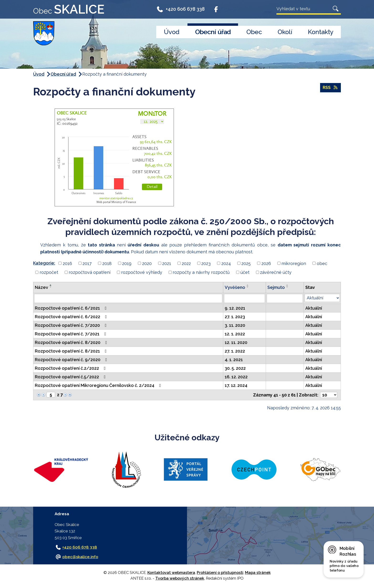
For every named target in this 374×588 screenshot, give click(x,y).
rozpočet (49, 272)
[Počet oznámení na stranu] (329, 395)
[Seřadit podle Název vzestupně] (51, 285)
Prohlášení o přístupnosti (220, 573)
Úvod (172, 32)
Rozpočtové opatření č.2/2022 (71, 368)
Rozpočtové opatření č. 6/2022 (72, 317)
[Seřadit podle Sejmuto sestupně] (287, 287)
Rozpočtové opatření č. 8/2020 (72, 342)
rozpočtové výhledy (142, 272)
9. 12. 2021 (235, 308)
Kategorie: (44, 263)
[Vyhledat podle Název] (128, 298)
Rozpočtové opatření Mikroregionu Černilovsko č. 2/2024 (99, 385)
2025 (246, 263)
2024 (226, 263)
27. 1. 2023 (235, 317)
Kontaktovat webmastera (171, 573)
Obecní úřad (213, 32)
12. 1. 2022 (235, 334)
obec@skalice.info (80, 557)
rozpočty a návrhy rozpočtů (201, 272)
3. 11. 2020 (235, 325)
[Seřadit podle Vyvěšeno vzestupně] (248, 285)
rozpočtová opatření (90, 272)
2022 (186, 263)
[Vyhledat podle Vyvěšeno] (244, 298)
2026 (266, 263)
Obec (254, 32)
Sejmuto (276, 287)
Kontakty (321, 32)
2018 (107, 263)
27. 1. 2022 (235, 351)
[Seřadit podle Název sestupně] (51, 287)
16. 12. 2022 (236, 377)
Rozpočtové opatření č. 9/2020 (72, 360)
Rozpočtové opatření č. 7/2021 (71, 334)
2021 (167, 263)
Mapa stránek (258, 573)
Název (42, 287)
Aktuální (314, 308)
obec (322, 263)
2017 (87, 263)
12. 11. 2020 (236, 342)
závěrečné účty (276, 272)
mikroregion (294, 263)
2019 (127, 263)
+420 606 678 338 (180, 10)
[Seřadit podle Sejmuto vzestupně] (287, 285)
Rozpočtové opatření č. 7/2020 (72, 325)
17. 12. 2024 (236, 385)
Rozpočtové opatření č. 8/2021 (72, 351)
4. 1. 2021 (234, 360)
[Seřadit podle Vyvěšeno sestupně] (248, 287)
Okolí (285, 32)
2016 (67, 263)
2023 (206, 263)
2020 (147, 263)
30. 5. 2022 (235, 368)
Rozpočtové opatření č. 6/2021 (72, 308)
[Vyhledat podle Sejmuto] (285, 298)
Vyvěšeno (235, 287)
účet (245, 272)
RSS (330, 88)
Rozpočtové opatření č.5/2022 (71, 377)
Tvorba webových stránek (180, 578)
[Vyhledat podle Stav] (322, 298)
